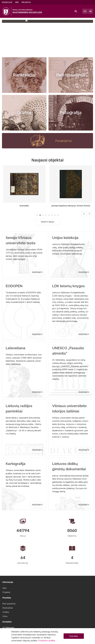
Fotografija (71, 113)
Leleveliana (16, 348)
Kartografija (16, 464)
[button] (45, 52)
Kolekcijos (7, 2)
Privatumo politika (47, 641)
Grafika (24, 113)
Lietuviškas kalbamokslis (24, 206)
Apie (17, 2)
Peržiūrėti (37, 272)
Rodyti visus (48, 222)
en (85, 11)
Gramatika (71, 206)
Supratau (74, 636)
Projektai (26, 2)
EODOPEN (14, 286)
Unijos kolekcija (65, 238)
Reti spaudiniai (71, 75)
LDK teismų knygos (68, 286)
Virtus (5, 616)
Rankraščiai (24, 75)
